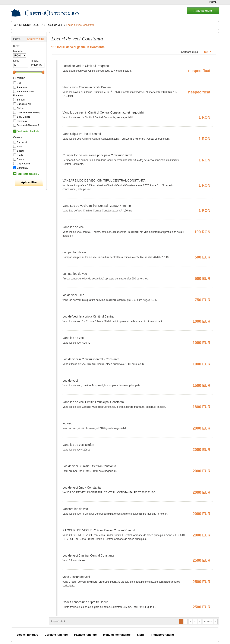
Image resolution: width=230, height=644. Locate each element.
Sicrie (141, 635)
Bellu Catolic (23, 117)
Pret (205, 52)
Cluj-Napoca (23, 164)
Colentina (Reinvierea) (29, 112)
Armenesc (22, 87)
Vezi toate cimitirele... (29, 131)
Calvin (20, 108)
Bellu (19, 83)
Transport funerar (163, 635)
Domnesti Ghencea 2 (28, 125)
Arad (19, 146)
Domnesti (22, 121)
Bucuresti (22, 142)
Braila (20, 155)
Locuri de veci (54, 25)
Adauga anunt (203, 11)
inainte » (208, 621)
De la (16, 61)
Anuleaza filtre (36, 39)
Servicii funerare (27, 635)
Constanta (22, 168)
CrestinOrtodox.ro (28, 25)
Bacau (20, 151)
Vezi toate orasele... (28, 174)
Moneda (18, 51)
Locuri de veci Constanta (81, 25)
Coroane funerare (56, 635)
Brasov (21, 159)
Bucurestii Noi (24, 104)
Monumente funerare (117, 635)
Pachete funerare (85, 635)
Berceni (21, 100)
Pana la (34, 61)
